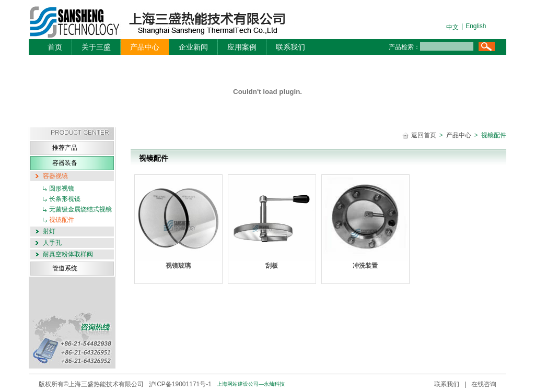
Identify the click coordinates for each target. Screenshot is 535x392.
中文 (452, 27)
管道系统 (65, 268)
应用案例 (242, 47)
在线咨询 (484, 384)
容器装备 (65, 163)
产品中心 (145, 47)
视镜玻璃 (178, 223)
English (476, 26)
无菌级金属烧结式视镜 (80, 209)
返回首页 (424, 135)
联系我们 (290, 47)
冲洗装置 (365, 223)
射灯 (49, 231)
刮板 (272, 223)
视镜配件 (62, 220)
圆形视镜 (62, 188)
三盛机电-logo (151, 22)
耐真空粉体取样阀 (68, 254)
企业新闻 (193, 47)
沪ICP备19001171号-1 (180, 384)
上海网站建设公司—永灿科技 (251, 384)
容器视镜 (55, 176)
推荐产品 (65, 148)
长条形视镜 (65, 199)
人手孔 (52, 243)
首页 (55, 47)
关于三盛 (96, 47)
